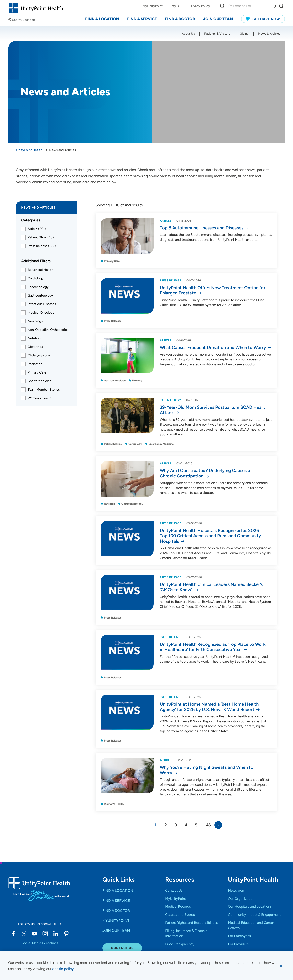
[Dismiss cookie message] (281, 966)
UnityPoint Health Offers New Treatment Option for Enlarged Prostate (213, 290)
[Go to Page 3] (176, 825)
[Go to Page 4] (186, 825)
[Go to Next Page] (218, 825)
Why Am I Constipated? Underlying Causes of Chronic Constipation (206, 473)
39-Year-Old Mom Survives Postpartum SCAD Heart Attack (212, 410)
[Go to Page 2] (166, 825)
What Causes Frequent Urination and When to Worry (213, 348)
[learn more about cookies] (63, 969)
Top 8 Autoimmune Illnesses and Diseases (202, 228)
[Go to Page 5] (196, 825)
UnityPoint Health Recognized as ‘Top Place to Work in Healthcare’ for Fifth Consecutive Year (213, 647)
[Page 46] (208, 825)
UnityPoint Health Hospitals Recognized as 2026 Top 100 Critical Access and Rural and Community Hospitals (210, 536)
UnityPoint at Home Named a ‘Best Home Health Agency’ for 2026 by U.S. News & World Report (209, 707)
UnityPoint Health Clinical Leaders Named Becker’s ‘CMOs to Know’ (211, 587)
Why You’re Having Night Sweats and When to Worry (207, 770)
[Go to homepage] (36, 8)
